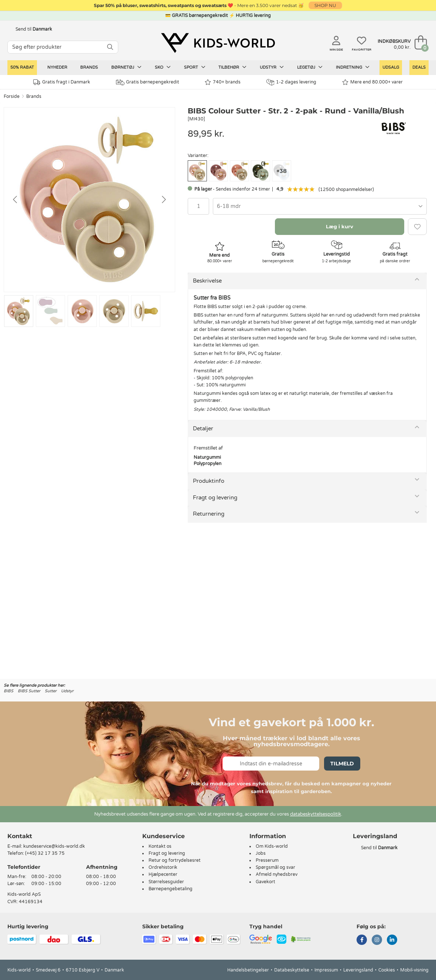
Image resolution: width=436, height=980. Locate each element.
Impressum (326, 970)
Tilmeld (342, 764)
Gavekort (265, 882)
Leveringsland (358, 970)
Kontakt (20, 836)
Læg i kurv (340, 226)
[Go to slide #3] (82, 311)
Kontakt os (160, 846)
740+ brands (223, 82)
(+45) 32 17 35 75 (45, 853)
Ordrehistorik (163, 867)
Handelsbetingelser (248, 970)
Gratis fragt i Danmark (62, 82)
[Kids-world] (218, 43)
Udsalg (391, 67)
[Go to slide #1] (19, 311)
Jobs (261, 853)
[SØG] (110, 47)
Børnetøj (126, 67)
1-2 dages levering (291, 82)
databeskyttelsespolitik (316, 814)
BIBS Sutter (29, 691)
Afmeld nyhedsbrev (277, 874)
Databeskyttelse (292, 970)
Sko (163, 67)
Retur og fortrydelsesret (175, 860)
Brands (89, 67)
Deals (419, 67)
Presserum (267, 860)
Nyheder (57, 67)
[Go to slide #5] (146, 311)
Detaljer (203, 428)
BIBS (8, 691)
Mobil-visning (414, 970)
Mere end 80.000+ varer (372, 82)
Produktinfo (209, 481)
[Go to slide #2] (50, 311)
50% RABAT (22, 67)
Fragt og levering (215, 498)
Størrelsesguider (166, 882)
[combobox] (320, 206)
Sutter (51, 691)
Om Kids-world (272, 846)
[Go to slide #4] (114, 311)
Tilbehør (232, 67)
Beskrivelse (207, 281)
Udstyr (272, 67)
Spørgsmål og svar (275, 867)
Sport (195, 67)
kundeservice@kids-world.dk (54, 846)
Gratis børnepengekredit (148, 82)
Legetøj (310, 67)
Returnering (209, 514)
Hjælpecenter (163, 874)
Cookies (387, 970)
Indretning (353, 67)
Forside (12, 96)
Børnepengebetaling (171, 889)
